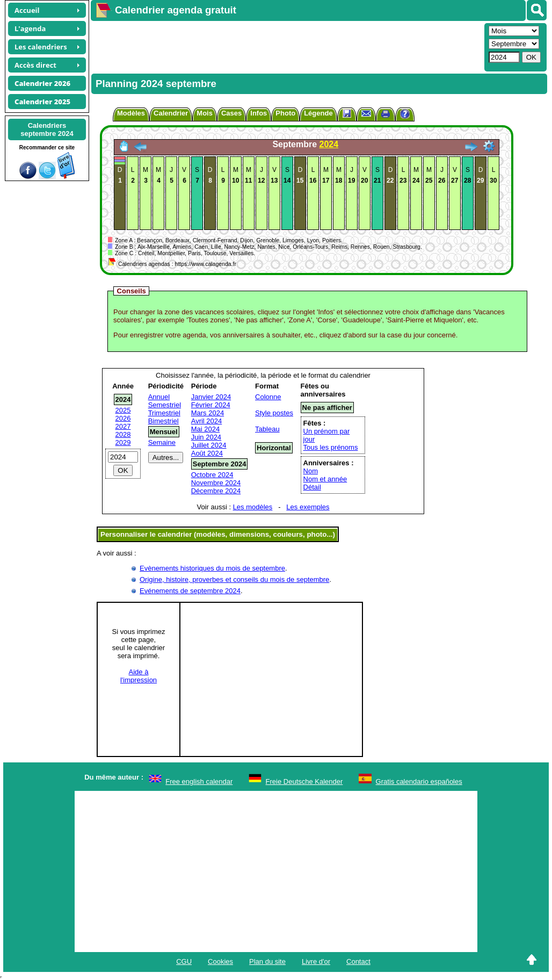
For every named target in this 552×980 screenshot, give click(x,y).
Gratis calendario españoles (419, 781)
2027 (123, 426)
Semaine (162, 442)
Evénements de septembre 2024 (190, 591)
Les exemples (308, 507)
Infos (259, 113)
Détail (312, 487)
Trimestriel (164, 413)
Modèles (131, 113)
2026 (123, 418)
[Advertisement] (286, 46)
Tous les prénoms (331, 447)
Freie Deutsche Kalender (304, 781)
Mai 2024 (205, 429)
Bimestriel (164, 421)
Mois (205, 113)
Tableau (267, 429)
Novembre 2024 (216, 483)
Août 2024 (207, 453)
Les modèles (253, 507)
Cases (231, 113)
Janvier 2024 (211, 397)
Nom (311, 471)
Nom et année (325, 479)
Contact (358, 961)
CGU (184, 961)
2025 (123, 410)
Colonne (268, 397)
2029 (123, 442)
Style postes (274, 413)
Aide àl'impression (139, 676)
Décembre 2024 (216, 491)
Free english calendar (199, 781)
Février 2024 (211, 405)
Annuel (159, 397)
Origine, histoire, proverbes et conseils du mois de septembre (234, 579)
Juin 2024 (206, 437)
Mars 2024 (208, 413)
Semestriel (165, 405)
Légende (318, 113)
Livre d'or (316, 961)
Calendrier (171, 113)
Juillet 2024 (209, 445)
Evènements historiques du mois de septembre (212, 568)
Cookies (220, 961)
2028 (123, 434)
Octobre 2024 (212, 475)
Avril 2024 (207, 421)
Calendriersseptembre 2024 (47, 129)
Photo (285, 113)
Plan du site (267, 961)
